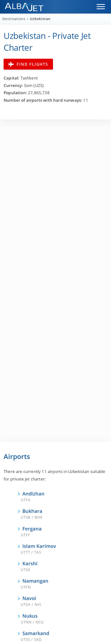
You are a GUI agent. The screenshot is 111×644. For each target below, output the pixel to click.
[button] (101, 7)
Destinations (15, 19)
